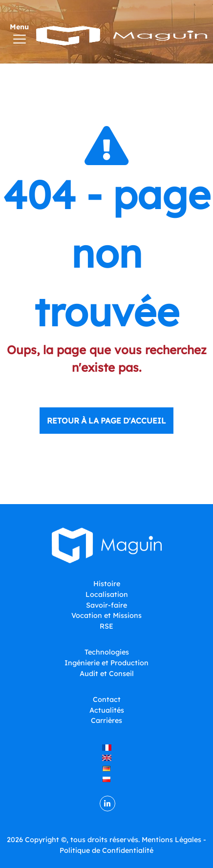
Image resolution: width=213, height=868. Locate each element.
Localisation (107, 594)
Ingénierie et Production (106, 663)
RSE (106, 626)
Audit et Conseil (107, 674)
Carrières (106, 720)
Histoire (107, 584)
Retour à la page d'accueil (106, 421)
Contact (107, 699)
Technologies (107, 652)
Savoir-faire (106, 605)
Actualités (107, 710)
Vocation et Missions (106, 615)
